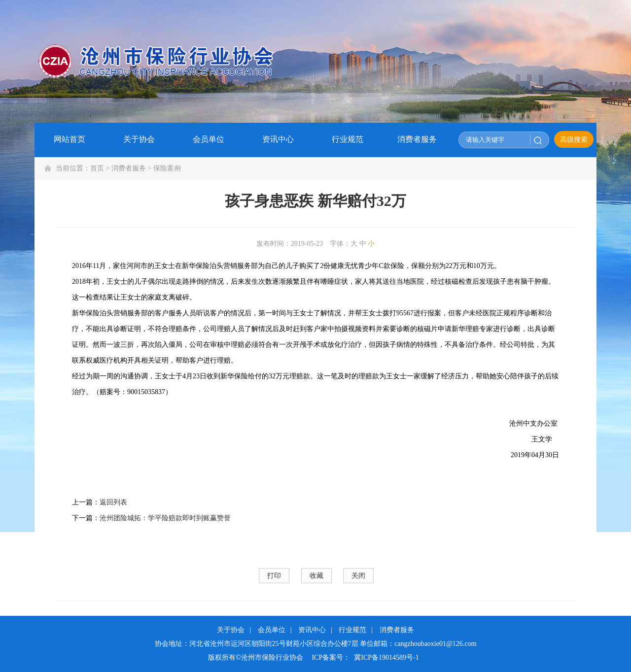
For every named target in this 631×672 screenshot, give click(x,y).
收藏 (316, 576)
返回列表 (113, 502)
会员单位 (272, 630)
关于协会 (231, 630)
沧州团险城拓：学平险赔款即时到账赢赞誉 (165, 518)
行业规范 (352, 630)
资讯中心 (312, 630)
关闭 (358, 576)
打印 (274, 576)
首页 (97, 168)
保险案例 (167, 168)
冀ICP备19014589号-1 (386, 657)
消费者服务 (129, 168)
